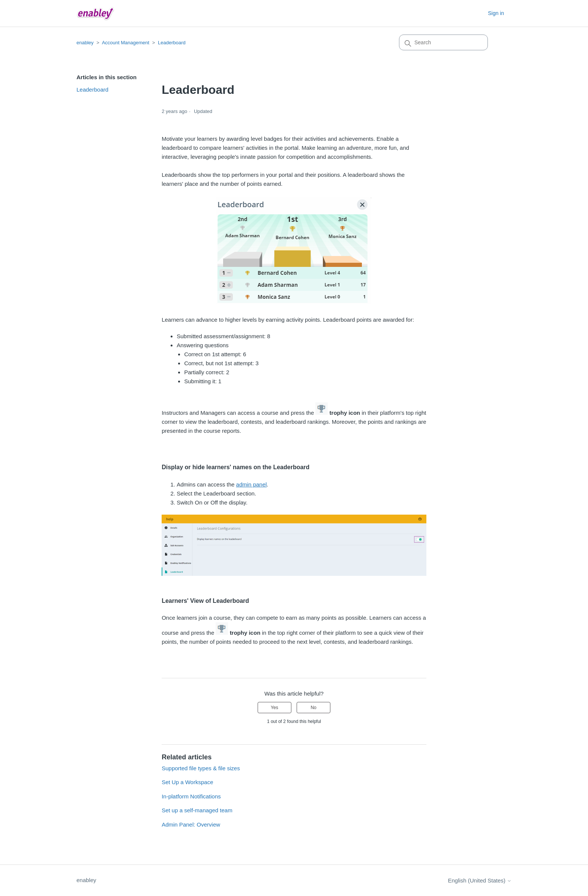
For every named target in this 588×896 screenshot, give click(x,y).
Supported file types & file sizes (201, 768)
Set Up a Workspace (187, 782)
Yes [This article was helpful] (274, 708)
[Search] (443, 42)
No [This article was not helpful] (313, 708)
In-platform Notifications (191, 796)
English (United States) (480, 880)
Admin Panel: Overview (191, 824)
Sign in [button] (496, 13)
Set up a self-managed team (197, 810)
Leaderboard (172, 43)
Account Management (126, 43)
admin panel (252, 484)
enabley (85, 43)
